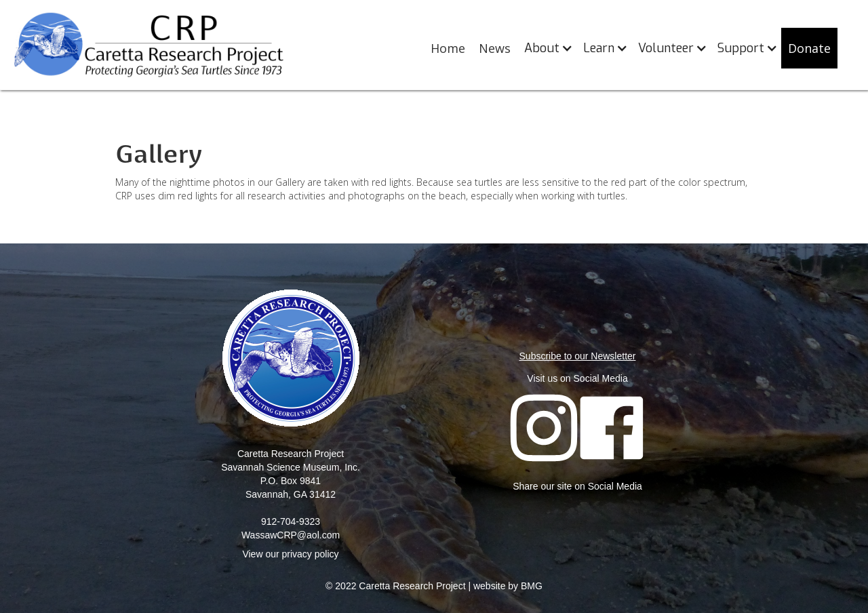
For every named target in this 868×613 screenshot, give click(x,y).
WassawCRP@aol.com (291, 535)
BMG (532, 586)
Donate (809, 48)
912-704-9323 (291, 521)
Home (448, 48)
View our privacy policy (290, 554)
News (495, 48)
